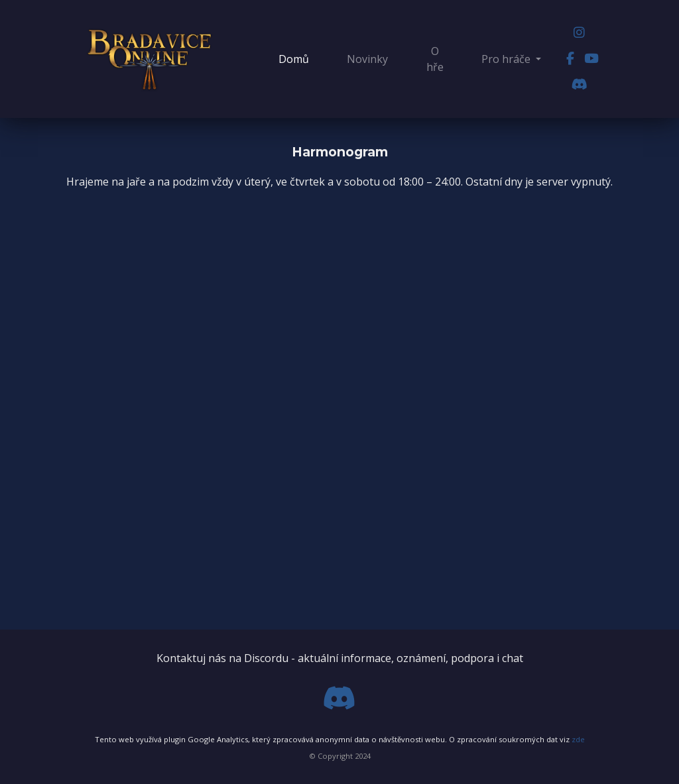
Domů (296, 58)
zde (578, 739)
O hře (435, 59)
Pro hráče (507, 59)
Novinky (367, 59)
